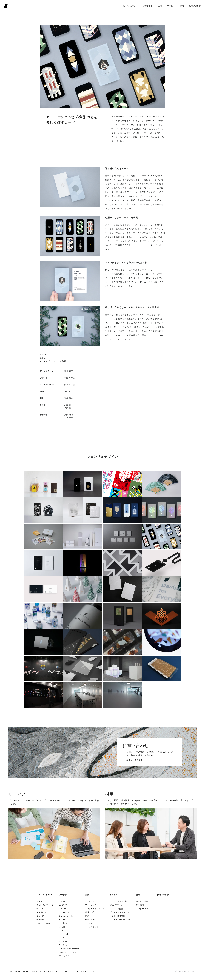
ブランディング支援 (118, 901)
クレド (39, 901)
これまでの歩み (43, 923)
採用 (182, 6)
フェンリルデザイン (45, 905)
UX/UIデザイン (116, 905)
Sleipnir (63, 920)
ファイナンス (91, 905)
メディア (89, 923)
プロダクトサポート (68, 952)
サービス (171, 6)
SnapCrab (64, 941)
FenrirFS (63, 938)
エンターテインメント (95, 909)
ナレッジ (40, 909)
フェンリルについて (129, 6)
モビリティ (90, 901)
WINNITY (63, 905)
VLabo (62, 927)
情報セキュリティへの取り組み (46, 972)
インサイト (41, 912)
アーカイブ (64, 956)
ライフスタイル (92, 927)
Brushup (63, 923)
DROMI (62, 909)
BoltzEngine (65, 934)
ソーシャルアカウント (85, 972)
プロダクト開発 (116, 909)
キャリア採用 (142, 901)
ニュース (40, 916)
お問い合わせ (195, 6)
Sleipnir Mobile (66, 916)
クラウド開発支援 (117, 916)
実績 (160, 6)
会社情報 (40, 920)
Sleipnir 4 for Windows (69, 949)
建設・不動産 (91, 920)
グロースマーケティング (120, 920)
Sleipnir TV (64, 912)
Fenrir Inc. (6, 6)
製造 (87, 916)
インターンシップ (144, 909)
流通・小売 (90, 912)
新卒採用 (140, 905)
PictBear (63, 945)
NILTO (62, 901)
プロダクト (148, 6)
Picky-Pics (64, 931)
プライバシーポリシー (18, 972)
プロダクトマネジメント (120, 912)
